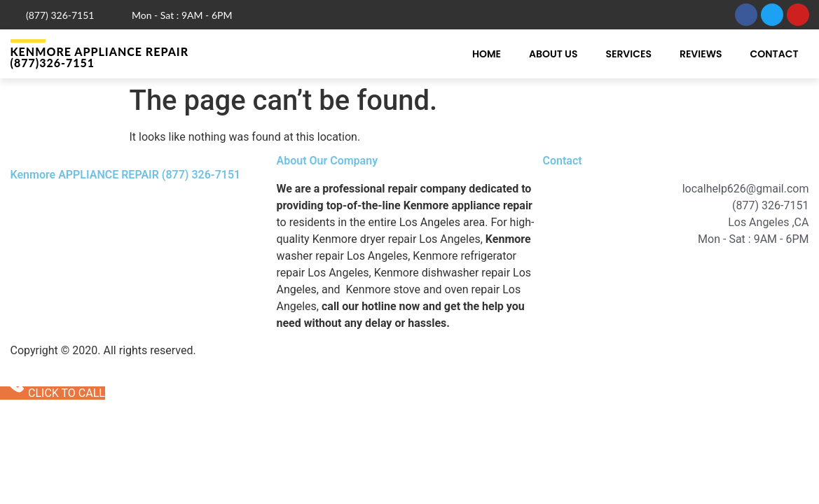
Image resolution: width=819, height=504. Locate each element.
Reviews (701, 54)
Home (487, 54)
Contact (775, 54)
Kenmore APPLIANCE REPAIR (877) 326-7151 (126, 175)
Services (628, 54)
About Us (553, 54)
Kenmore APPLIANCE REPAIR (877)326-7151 (100, 57)
